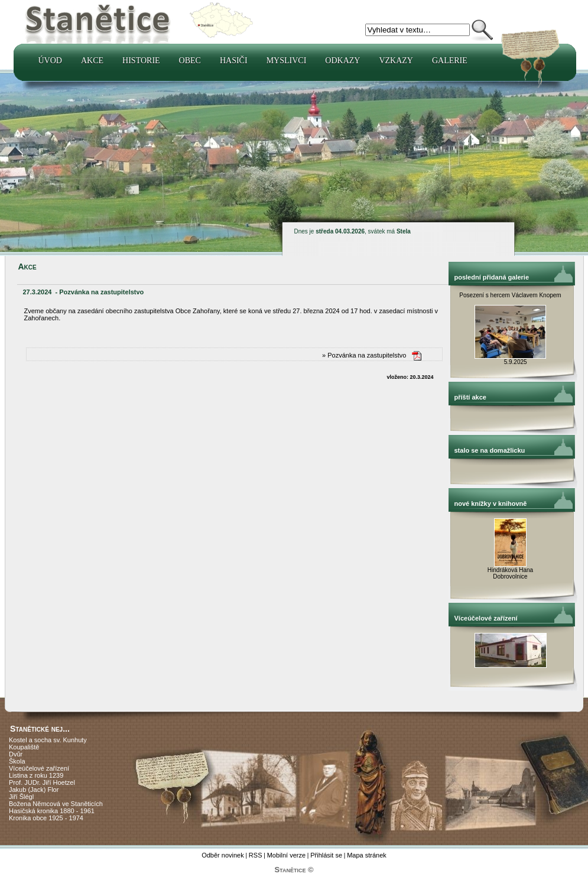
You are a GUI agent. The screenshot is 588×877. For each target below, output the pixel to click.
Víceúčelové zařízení (39, 768)
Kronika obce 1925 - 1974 (46, 818)
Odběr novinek (223, 855)
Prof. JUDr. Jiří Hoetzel (42, 782)
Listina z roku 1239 (36, 775)
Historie (141, 61)
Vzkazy (396, 61)
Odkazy (342, 61)
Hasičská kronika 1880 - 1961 (52, 811)
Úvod (50, 61)
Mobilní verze (286, 855)
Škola (17, 761)
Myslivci (287, 61)
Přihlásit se (326, 855)
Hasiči (234, 61)
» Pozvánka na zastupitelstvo (364, 355)
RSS (256, 855)
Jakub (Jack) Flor (34, 790)
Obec (190, 61)
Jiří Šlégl (21, 797)
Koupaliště (24, 747)
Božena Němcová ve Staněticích (56, 804)
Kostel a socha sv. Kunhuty (48, 740)
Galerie (450, 61)
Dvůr (16, 754)
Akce (92, 61)
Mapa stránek (367, 855)
